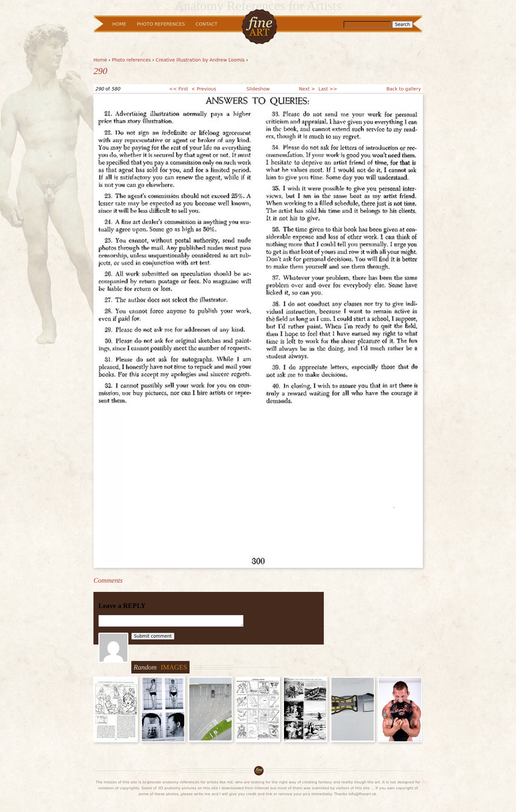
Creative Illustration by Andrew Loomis (200, 60)
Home (100, 60)
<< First (179, 89)
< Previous (204, 89)
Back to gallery (404, 89)
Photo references (131, 60)
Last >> (328, 89)
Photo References (161, 24)
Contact (206, 24)
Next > (307, 89)
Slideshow (258, 89)
